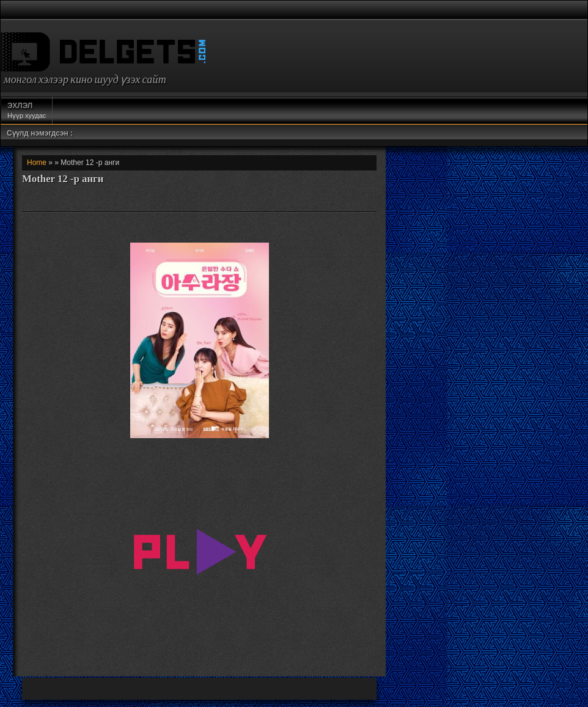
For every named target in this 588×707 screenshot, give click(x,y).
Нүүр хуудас (27, 110)
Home (37, 163)
